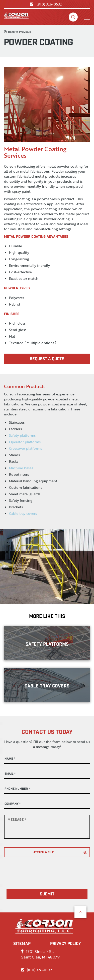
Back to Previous (17, 32)
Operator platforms (25, 442)
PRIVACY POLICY (66, 944)
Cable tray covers (23, 513)
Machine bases (21, 468)
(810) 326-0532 (46, 4)
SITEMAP (22, 944)
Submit (47, 895)
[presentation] (42, 869)
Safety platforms (22, 435)
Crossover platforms (25, 448)
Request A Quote (47, 359)
